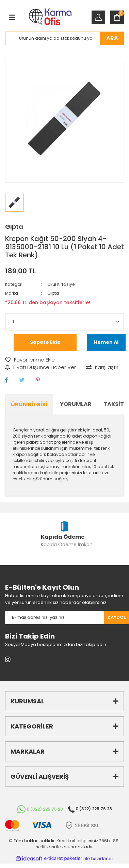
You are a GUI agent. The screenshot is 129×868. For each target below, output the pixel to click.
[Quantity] (64, 322)
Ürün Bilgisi (29, 404)
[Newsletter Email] (55, 617)
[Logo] (50, 17)
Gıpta (14, 227)
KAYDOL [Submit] (117, 617)
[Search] (64, 38)
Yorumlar (76, 404)
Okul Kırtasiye (61, 284)
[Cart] (117, 17)
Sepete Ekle (45, 342)
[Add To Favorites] (30, 360)
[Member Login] (98, 17)
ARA (112, 38)
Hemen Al (106, 342)
